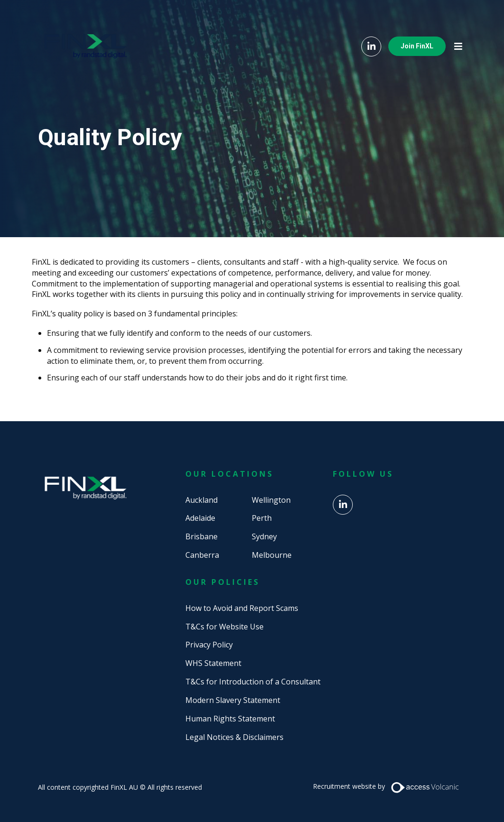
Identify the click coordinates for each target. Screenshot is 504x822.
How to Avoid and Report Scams (242, 608)
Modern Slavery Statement (233, 700)
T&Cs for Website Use (225, 627)
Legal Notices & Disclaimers (234, 737)
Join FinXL (417, 46)
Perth (262, 518)
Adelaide (200, 518)
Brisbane (202, 536)
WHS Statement (213, 663)
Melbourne (272, 555)
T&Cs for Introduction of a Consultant (253, 682)
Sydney (264, 536)
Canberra (202, 555)
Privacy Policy (209, 645)
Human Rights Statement (230, 719)
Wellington (271, 500)
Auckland (202, 500)
